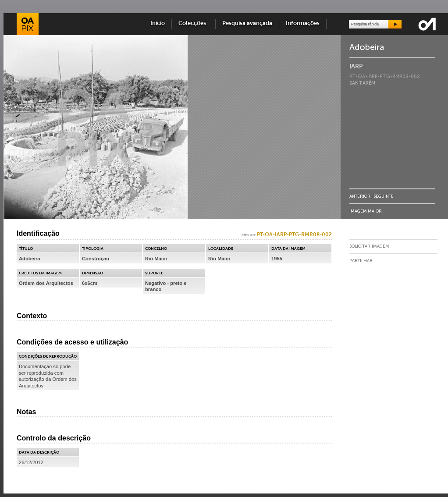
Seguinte (384, 196)
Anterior (360, 196)
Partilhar (361, 261)
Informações (303, 23)
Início (158, 23)
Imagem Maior (366, 211)
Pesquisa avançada (247, 23)
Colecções (194, 23)
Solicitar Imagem (369, 246)
